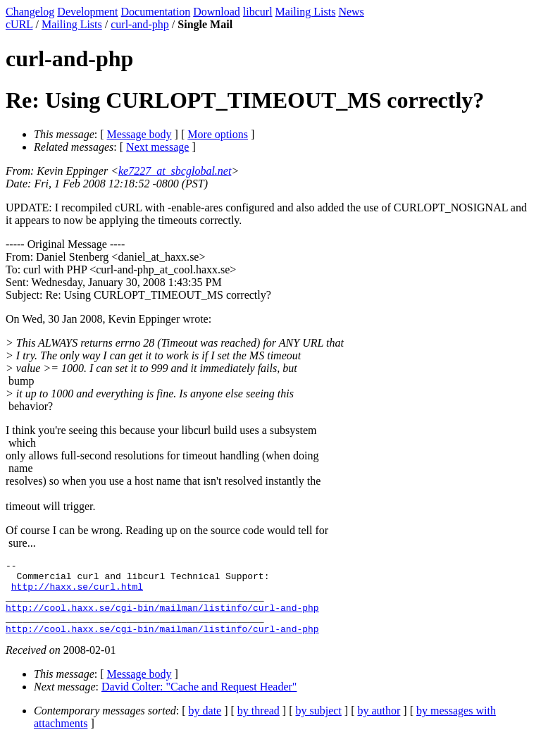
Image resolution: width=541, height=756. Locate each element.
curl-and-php (140, 24)
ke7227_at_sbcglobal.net (175, 171)
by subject (319, 725)
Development (87, 12)
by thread (259, 725)
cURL (19, 24)
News (351, 12)
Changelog (30, 12)
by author (379, 725)
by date (205, 725)
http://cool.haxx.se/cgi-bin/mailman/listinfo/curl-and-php (162, 618)
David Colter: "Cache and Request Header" (199, 701)
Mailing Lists (306, 12)
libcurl (258, 12)
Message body (139, 134)
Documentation (156, 12)
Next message (157, 147)
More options (218, 134)
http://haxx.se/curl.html (77, 593)
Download (217, 12)
